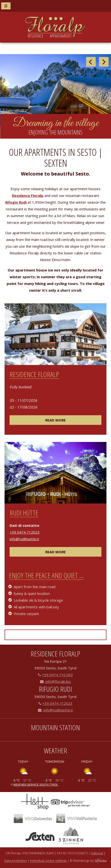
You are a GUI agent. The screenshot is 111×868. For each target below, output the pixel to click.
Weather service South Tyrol (36, 785)
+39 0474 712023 (25, 532)
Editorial (97, 853)
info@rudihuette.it (24, 539)
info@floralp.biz (55, 681)
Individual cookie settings (48, 861)
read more (55, 420)
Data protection (16, 861)
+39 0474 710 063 (55, 675)
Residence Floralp (28, 195)
